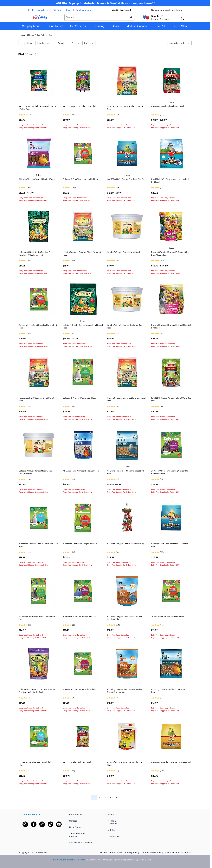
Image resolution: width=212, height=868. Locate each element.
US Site (112, 830)
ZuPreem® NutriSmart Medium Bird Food (81, 689)
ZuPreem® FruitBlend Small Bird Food (168, 617)
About (111, 815)
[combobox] (99, 17)
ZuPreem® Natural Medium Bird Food (80, 398)
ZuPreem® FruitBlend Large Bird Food (80, 544)
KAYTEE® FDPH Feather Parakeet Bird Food (127, 179)
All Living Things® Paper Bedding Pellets (81, 471)
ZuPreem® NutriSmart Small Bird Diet (80, 617)
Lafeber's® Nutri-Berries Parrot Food (123, 252)
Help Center (75, 827)
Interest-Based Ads (152, 852)
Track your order (84, 10)
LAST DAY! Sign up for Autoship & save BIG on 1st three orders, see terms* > (105, 3)
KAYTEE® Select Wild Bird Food (77, 762)
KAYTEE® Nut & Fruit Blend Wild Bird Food (82, 106)
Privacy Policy (132, 852)
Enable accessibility (38, 10)
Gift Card (57, 10)
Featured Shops (27, 35)
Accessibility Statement (81, 843)
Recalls (103, 852)
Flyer (69, 10)
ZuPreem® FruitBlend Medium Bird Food (81, 179)
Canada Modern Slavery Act (178, 852)
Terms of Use (116, 852)
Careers (73, 821)
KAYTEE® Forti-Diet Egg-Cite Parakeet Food (171, 762)
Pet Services (76, 815)
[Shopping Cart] (186, 19)
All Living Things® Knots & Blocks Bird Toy (126, 544)
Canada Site (114, 836)
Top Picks (41, 35)
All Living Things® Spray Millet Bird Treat (37, 179)
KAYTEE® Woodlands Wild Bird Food (167, 106)
